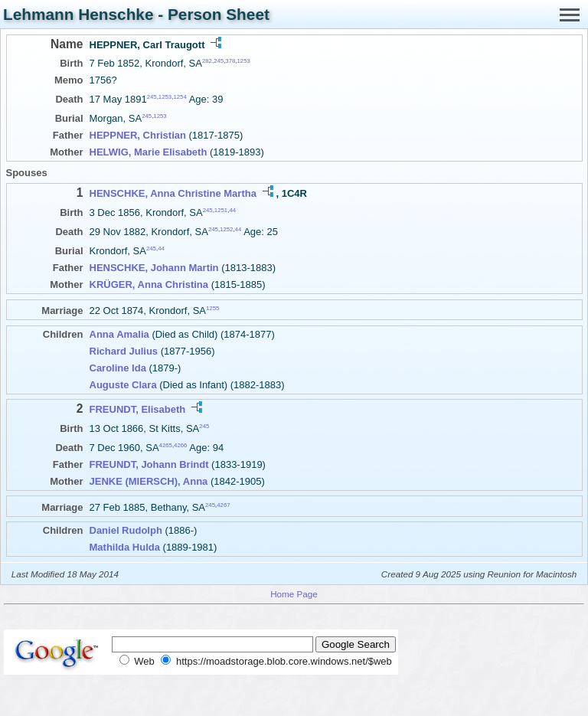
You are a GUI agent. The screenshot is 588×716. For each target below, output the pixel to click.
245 (219, 61)
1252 (226, 229)
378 (230, 61)
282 (207, 61)
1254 (180, 97)
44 (232, 209)
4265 (166, 445)
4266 (180, 445)
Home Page (294, 594)
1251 (221, 209)
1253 (244, 61)
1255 (212, 308)
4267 (223, 504)
